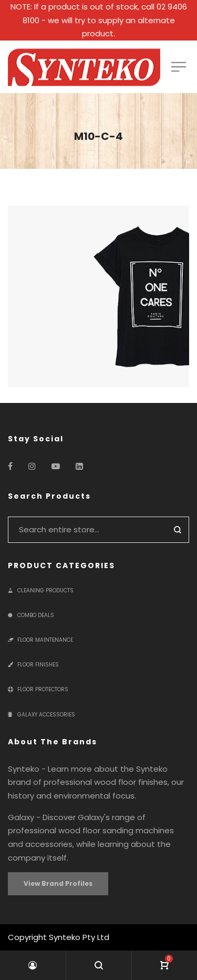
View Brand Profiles (58, 883)
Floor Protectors (38, 689)
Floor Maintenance (40, 640)
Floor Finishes (33, 665)
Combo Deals (31, 615)
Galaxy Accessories (42, 715)
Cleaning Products (41, 590)
